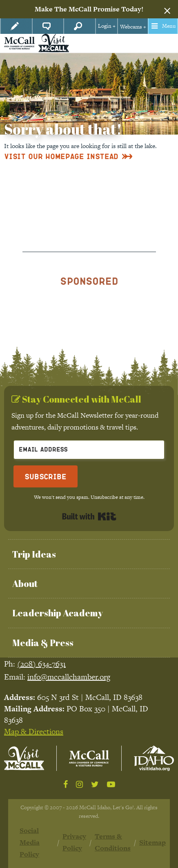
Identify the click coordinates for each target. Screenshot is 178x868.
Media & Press (43, 643)
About (25, 583)
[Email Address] (89, 450)
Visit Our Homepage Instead (61, 156)
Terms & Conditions (113, 842)
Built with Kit (89, 516)
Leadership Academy (58, 613)
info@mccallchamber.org (69, 677)
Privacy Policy (74, 842)
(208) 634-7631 (41, 664)
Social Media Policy (30, 842)
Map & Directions (34, 732)
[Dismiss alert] (167, 9)
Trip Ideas (34, 554)
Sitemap (152, 842)
